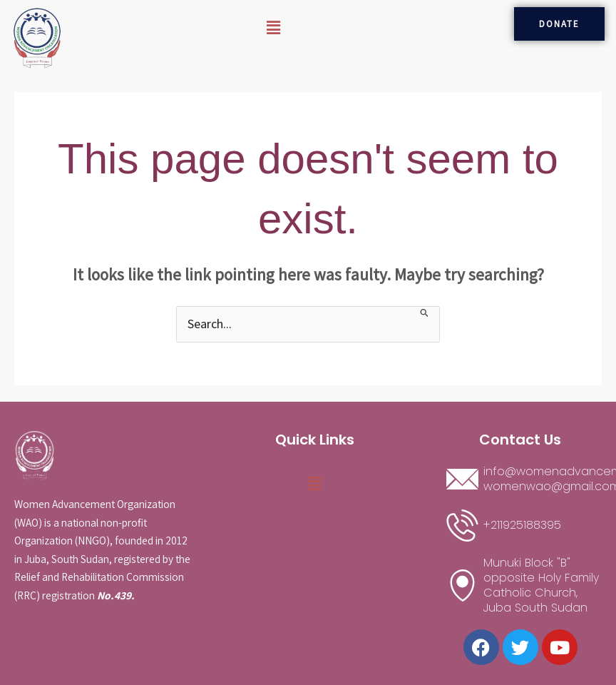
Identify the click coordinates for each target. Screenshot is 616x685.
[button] (273, 27)
